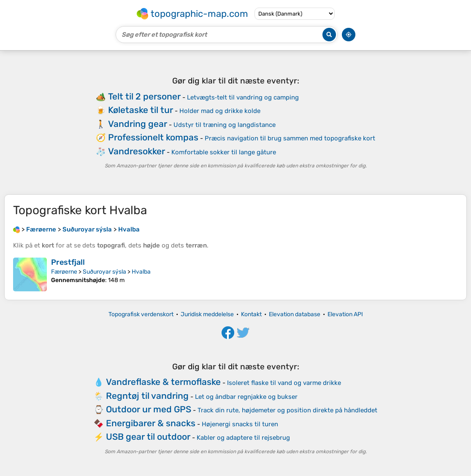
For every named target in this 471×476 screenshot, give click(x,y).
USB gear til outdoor (148, 437)
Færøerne (64, 272)
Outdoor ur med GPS (149, 409)
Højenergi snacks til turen (240, 424)
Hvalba (141, 272)
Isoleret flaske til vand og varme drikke (284, 383)
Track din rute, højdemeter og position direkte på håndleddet (287, 410)
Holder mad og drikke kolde (220, 111)
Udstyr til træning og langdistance (225, 125)
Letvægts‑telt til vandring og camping (243, 97)
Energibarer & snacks (151, 423)
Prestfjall (68, 262)
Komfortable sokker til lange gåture (224, 152)
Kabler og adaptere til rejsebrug (243, 438)
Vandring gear (138, 124)
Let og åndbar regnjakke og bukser (246, 397)
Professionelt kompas (153, 137)
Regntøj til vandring (147, 396)
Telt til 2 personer (144, 96)
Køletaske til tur (141, 110)
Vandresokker (137, 151)
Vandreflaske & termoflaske (163, 382)
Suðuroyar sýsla (104, 272)
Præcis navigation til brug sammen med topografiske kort (290, 138)
